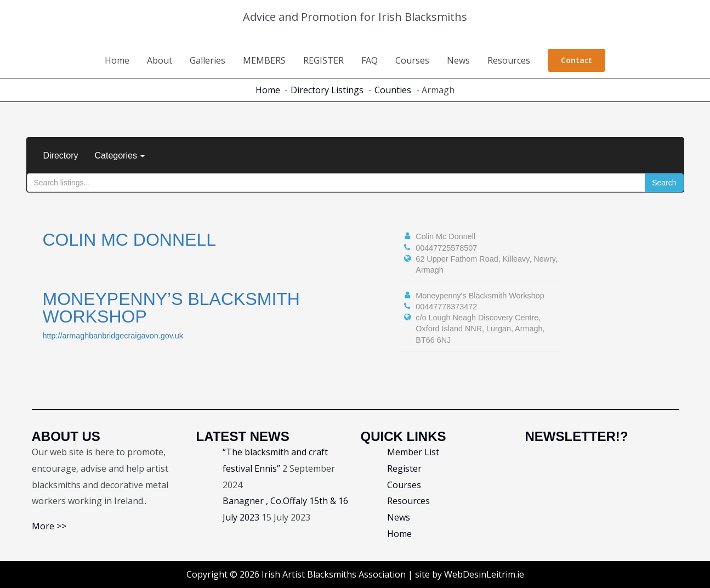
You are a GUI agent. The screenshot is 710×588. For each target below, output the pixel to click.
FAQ (370, 60)
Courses (412, 60)
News (458, 60)
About (160, 60)
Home (117, 60)
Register (404, 468)
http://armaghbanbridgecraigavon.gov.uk (113, 336)
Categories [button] (120, 156)
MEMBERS (264, 60)
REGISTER (323, 60)
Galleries (208, 60)
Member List (413, 452)
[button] (576, 60)
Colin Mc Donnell (130, 240)
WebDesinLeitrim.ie (484, 574)
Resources (509, 60)
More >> (49, 526)
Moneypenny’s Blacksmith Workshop (171, 308)
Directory (61, 156)
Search (664, 183)
